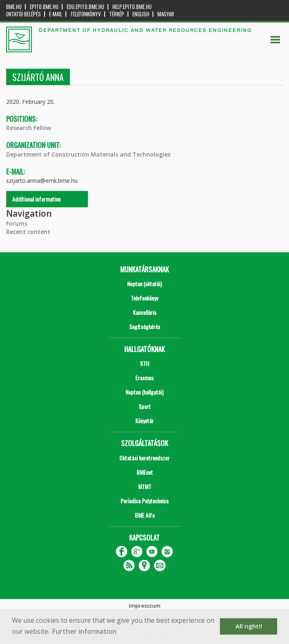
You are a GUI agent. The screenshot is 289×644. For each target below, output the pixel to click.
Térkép (117, 14)
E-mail (56, 14)
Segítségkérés (145, 326)
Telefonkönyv (86, 14)
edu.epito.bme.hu (85, 7)
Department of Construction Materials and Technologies (88, 154)
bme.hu (14, 7)
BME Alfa (145, 515)
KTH (145, 363)
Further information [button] (84, 631)
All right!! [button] (249, 626)
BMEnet (145, 472)
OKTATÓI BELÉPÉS (24, 14)
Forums (17, 223)
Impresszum (144, 606)
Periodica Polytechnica (144, 501)
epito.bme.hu (44, 7)
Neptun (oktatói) (144, 284)
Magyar (166, 14)
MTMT (145, 486)
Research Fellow (29, 128)
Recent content (28, 232)
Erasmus (144, 378)
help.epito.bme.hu (132, 7)
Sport (145, 406)
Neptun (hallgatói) (144, 392)
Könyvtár (144, 421)
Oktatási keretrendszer (144, 458)
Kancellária (144, 312)
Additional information (36, 199)
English (141, 14)
